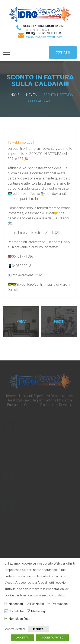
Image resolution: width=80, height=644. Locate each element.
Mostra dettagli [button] (15, 629)
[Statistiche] (6, 611)
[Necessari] (6, 604)
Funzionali (37, 604)
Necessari (16, 604)
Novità (31, 95)
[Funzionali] (28, 604)
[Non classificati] (6, 619)
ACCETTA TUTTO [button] (52, 638)
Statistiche (16, 611)
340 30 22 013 (54, 26)
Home (15, 95)
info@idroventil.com (44, 33)
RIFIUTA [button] (38, 629)
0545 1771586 (33, 26)
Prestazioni (60, 604)
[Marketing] (29, 611)
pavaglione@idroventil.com (44, 37)
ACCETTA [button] (22, 638)
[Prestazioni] (49, 604)
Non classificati (20, 619)
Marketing (38, 611)
